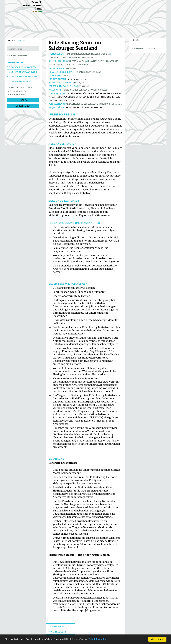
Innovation (87, 58)
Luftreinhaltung (78, 61)
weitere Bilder (58, 632)
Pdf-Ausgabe (57, 626)
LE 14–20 (65, 76)
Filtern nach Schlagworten (21, 67)
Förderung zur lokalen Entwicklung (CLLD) (86, 90)
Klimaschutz (112, 61)
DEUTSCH (11, 40)
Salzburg (71, 68)
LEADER (61, 65)
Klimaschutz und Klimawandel (64, 58)
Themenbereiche (15, 62)
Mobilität (71, 65)
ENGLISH (21, 40)
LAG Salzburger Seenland (88, 72)
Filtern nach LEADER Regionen (22, 77)
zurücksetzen (23, 106)
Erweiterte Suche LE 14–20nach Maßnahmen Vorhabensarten (20, 91)
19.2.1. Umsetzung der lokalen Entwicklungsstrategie (94, 104)
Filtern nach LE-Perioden (20, 81)
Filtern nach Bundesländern (22, 72)
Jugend (52, 65)
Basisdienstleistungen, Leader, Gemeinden (88, 54)
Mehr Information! (98, 640)
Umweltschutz (96, 61)
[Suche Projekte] (23, 49)
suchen (23, 100)
